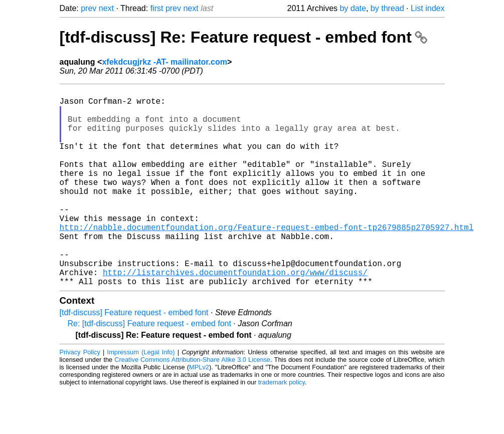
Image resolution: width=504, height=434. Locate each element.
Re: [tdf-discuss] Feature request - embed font (149, 368)
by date (353, 8)
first (157, 8)
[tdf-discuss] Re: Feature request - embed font (243, 37)
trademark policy (282, 426)
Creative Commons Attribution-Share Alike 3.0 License (192, 404)
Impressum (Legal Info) (141, 396)
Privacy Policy (80, 396)
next (106, 8)
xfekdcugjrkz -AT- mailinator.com (164, 62)
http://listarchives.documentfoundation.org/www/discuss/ (235, 314)
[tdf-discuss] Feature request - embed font (134, 357)
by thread (387, 8)
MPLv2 (199, 411)
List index (428, 8)
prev (89, 8)
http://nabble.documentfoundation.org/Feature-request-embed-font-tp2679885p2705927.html (267, 259)
